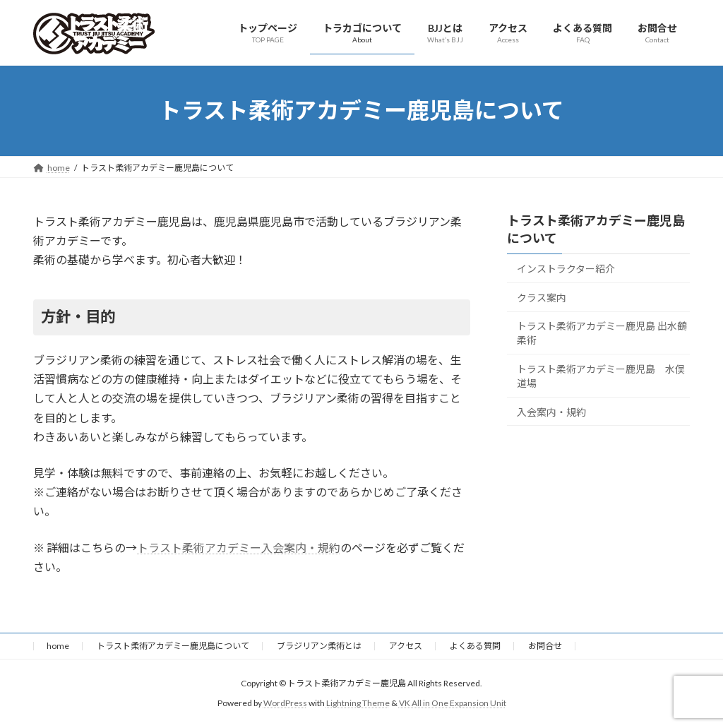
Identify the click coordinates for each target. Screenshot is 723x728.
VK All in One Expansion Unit (453, 703)
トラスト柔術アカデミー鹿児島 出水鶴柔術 (602, 333)
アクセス (406, 646)
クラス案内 (542, 297)
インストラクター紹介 (566, 269)
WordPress (285, 703)
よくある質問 (475, 646)
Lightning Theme (358, 703)
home (58, 646)
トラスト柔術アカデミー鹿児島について (173, 646)
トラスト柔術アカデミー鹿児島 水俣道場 (601, 376)
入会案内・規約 (551, 411)
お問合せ (545, 646)
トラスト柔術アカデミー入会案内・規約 (239, 548)
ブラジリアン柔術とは (319, 646)
